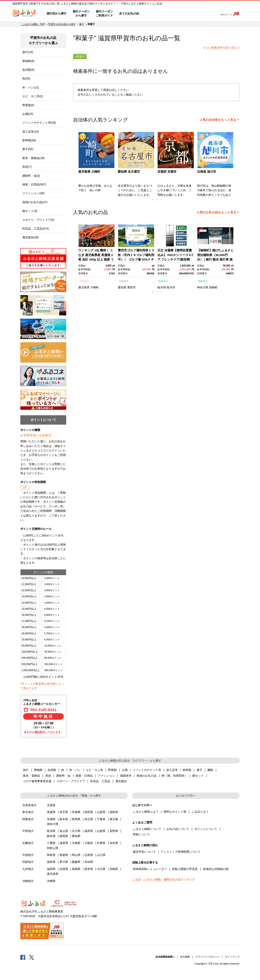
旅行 (26, 770)
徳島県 (51, 862)
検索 (213, 14)
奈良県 (114, 843)
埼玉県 (89, 819)
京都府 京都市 (167, 172)
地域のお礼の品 (146, 776)
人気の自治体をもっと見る (218, 120)
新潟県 (51, 831)
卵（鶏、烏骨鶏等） (174, 776)
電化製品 (121, 781)
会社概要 (185, 957)
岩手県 (64, 812)
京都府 (76, 843)
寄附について (141, 834)
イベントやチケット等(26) (39, 123)
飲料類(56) (29, 140)
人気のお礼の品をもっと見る (216, 212)
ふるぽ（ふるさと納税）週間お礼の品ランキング (164, 880)
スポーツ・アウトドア (71, 781)
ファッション (106, 776)
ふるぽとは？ (200, 812)
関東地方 (163, 281)
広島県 (89, 855)
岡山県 (76, 855)
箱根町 (213, 287)
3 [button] (161, 200)
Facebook (23, 957)
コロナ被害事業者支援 (37, 781)
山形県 (101, 812)
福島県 (114, 812)
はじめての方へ (154, 14)
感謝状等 (126, 776)
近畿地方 (28, 843)
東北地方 (28, 812)
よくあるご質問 (173, 14)
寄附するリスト (201, 14)
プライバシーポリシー (208, 957)
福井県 (89, 831)
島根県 (64, 855)
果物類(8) (28, 61)
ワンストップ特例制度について (181, 852)
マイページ (188, 14)
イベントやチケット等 (147, 770)
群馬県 (76, 819)
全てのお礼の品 (129, 13)
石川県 (76, 831)
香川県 (64, 862)
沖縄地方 (28, 881)
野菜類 (112, 770)
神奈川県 (203, 287)
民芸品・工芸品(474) (36, 229)
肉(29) (26, 78)
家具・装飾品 (31, 776)
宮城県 (76, 812)
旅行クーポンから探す (81, 13)
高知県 (89, 862)
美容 (48, 776)
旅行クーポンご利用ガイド (104, 13)
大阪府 (89, 843)
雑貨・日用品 (84, 776)
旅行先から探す (57, 13)
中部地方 (124, 281)
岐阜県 (51, 836)
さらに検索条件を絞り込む (220, 48)
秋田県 (89, 812)
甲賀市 (126, 38)
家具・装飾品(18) (33, 158)
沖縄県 (51, 881)
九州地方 (84, 281)
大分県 (101, 869)
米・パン (75, 770)
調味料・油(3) (31, 176)
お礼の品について (178, 829)
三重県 (51, 843)
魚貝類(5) (28, 70)
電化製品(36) (31, 237)
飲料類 (187, 770)
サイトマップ (232, 957)
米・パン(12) (31, 87)
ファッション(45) (33, 193)
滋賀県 (64, 843)
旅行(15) (28, 52)
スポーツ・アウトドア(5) (38, 220)
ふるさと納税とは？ (146, 812)
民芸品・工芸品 (100, 781)
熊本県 (89, 869)
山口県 (101, 855)
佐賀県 (64, 869)
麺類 (210, 770)
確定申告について (144, 852)
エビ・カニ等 (94, 770)
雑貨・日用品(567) (34, 184)
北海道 (51, 805)
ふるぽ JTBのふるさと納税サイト (24, 14)
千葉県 (101, 819)
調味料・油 (63, 776)
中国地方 (28, 855)
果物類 (38, 770)
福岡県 (51, 869)
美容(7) (27, 167)
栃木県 (162, 287)
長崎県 (76, 869)
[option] (97, 166)
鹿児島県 (84, 287)
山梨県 (101, 831)
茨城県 (51, 819)
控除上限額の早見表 (185, 869)
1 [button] (153, 200)
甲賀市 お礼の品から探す (62, 24)
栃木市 (171, 287)
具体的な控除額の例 (216, 869)
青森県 (51, 812)
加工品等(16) (31, 132)
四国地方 (28, 862)
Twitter (32, 957)
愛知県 (122, 287)
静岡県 (64, 836)
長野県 (114, 831)
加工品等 (172, 770)
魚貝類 (52, 770)
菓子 (82, 24)
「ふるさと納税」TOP (32, 24)
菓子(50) (28, 149)
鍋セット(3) (30, 211)
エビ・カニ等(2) (33, 96)
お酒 (125, 770)
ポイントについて (206, 829)
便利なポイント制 (175, 812)
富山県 (64, 831)
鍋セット (198, 776)
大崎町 (95, 287)
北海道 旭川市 (207, 172)
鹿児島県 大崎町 (89, 172)
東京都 (114, 819)
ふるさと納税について (147, 829)
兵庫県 (101, 843)
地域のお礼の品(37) (35, 202)
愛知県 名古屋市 (129, 172)
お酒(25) (28, 114)
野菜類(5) (28, 105)
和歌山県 (53, 848)
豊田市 (131, 287)
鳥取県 (51, 855)
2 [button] (157, 200)
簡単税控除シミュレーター (150, 869)
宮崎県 (114, 869)
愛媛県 (76, 862)
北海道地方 (29, 805)
